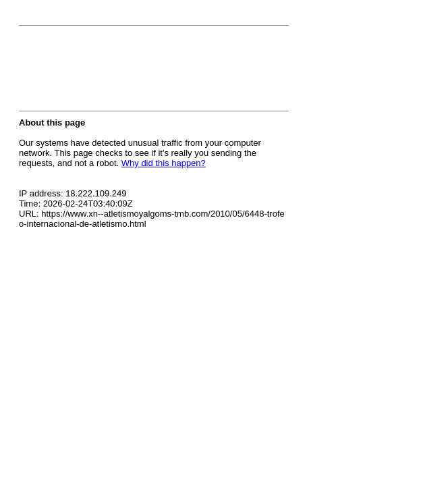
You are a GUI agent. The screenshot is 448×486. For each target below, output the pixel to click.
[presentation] (121, 72)
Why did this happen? (164, 163)
